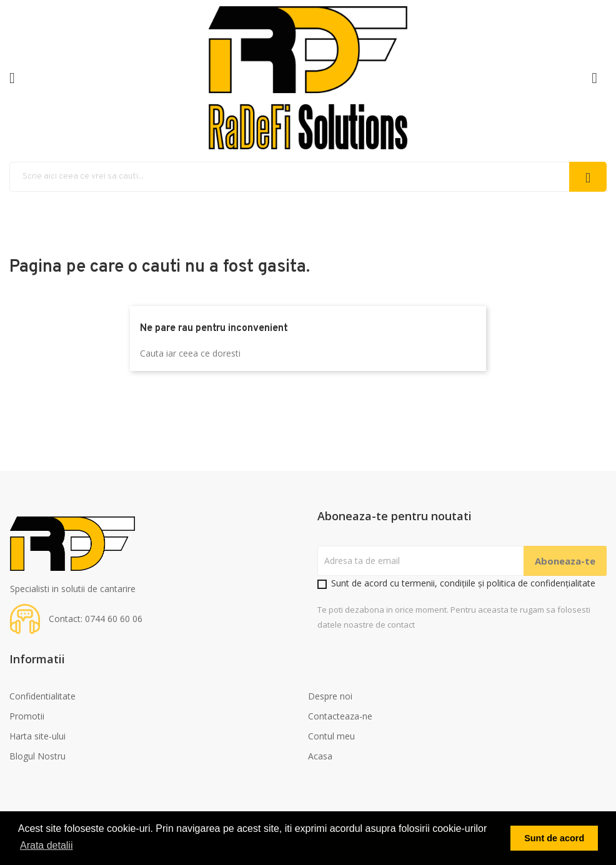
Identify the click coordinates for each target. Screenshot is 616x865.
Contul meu (331, 736)
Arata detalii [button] (47, 845)
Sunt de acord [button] (554, 838)
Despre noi (330, 696)
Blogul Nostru (37, 756)
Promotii (27, 716)
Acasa (320, 756)
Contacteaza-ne (340, 716)
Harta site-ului (37, 736)
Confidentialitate (42, 696)
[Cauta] (308, 177)
